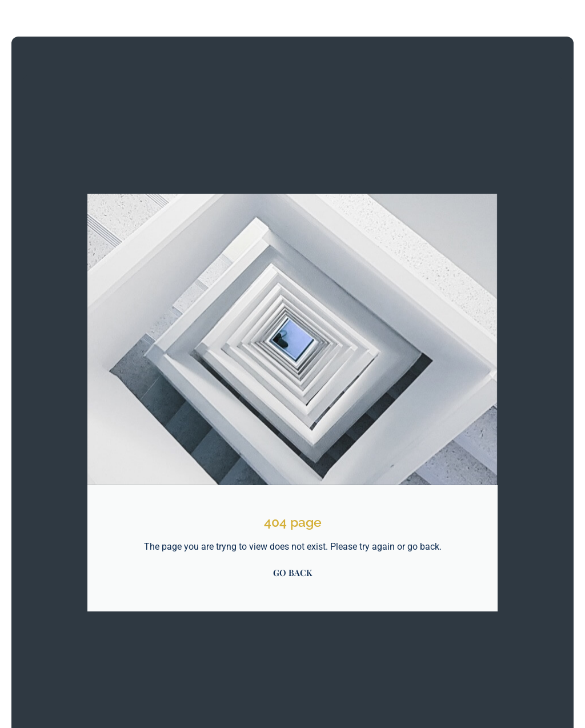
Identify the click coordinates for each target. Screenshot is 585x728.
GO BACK (292, 573)
